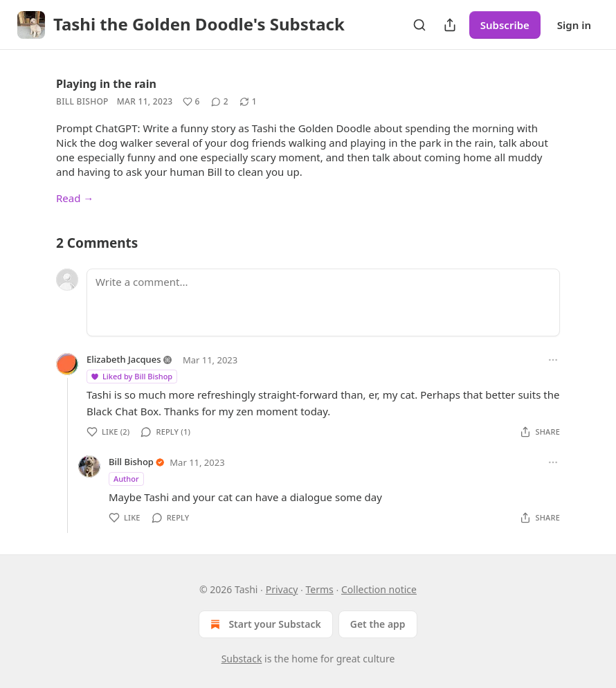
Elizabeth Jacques (124, 359)
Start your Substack (264, 624)
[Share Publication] (450, 25)
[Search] (419, 25)
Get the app (378, 624)
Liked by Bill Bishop (131, 376)
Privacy (282, 589)
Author (126, 479)
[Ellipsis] (553, 360)
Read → (75, 198)
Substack (242, 659)
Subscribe (505, 25)
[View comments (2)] (220, 102)
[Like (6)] (191, 102)
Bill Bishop (82, 101)
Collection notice (379, 589)
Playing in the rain (106, 84)
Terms (320, 589)
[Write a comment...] (323, 302)
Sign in (574, 25)
